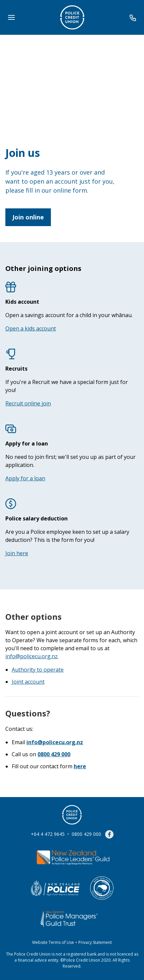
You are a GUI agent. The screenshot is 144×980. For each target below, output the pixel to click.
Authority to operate (38, 670)
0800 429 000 (86, 834)
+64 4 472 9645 (48, 834)
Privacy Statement (95, 942)
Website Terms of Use (53, 942)
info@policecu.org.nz (31, 656)
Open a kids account (31, 328)
